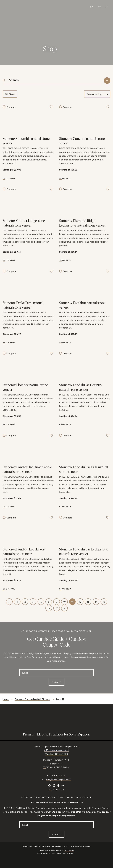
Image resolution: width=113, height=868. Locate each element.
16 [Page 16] (49, 608)
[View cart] (99, 7)
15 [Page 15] (104, 602)
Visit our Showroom (56, 767)
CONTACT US (56, 789)
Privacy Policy (43, 853)
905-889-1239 (58, 775)
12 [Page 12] (80, 602)
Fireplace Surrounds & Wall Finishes (32, 699)
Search (107, 81)
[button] (92, 7)
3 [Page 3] (33, 602)
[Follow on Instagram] (54, 785)
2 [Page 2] (25, 602)
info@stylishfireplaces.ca (59, 779)
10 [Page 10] (64, 602)
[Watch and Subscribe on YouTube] (63, 785)
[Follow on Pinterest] (58, 785)
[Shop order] (97, 94)
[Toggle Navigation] (107, 7)
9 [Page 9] (57, 602)
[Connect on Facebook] (49, 785)
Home (6, 699)
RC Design (69, 850)
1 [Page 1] (17, 602)
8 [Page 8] (49, 602)
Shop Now (9, 178)
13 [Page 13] (88, 602)
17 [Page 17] (56, 608)
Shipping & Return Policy (63, 853)
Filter (12, 94)
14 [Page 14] (96, 602)
